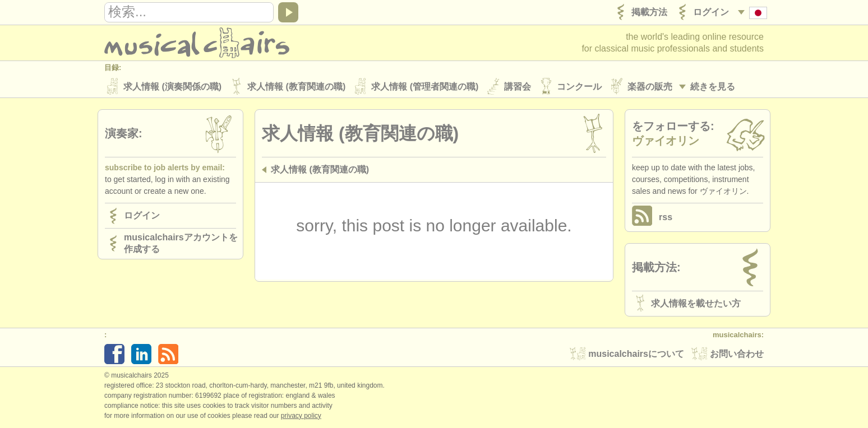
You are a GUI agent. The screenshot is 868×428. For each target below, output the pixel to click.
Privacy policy (301, 416)
